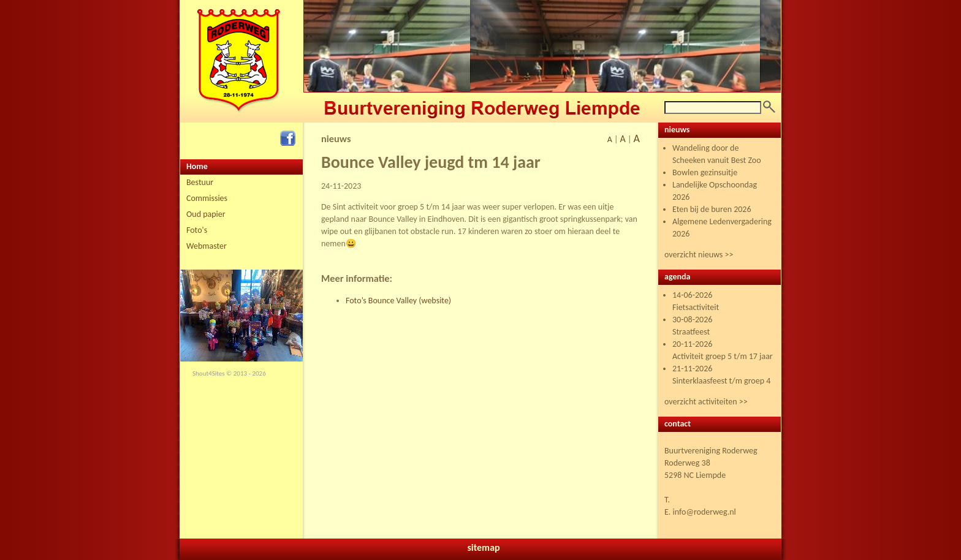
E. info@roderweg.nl (700, 512)
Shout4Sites (209, 373)
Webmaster (207, 246)
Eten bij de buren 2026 (712, 209)
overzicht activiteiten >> (706, 402)
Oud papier (206, 214)
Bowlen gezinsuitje (705, 172)
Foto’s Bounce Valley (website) (398, 301)
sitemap (483, 547)
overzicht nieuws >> (699, 255)
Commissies (207, 198)
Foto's (197, 230)
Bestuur (200, 182)
